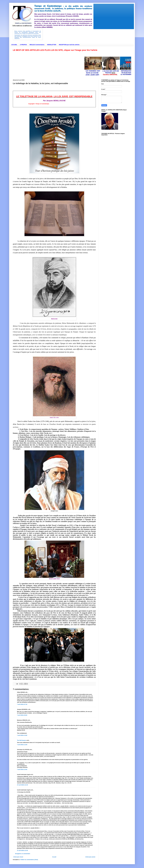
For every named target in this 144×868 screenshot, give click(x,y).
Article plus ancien (90, 857)
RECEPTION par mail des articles (69, 45)
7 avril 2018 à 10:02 (22, 735)
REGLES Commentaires (37, 45)
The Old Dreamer (22, 740)
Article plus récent (18, 857)
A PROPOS (23, 45)
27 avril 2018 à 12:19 (22, 785)
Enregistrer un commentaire (23, 854)
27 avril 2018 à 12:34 (22, 851)
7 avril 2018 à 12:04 (22, 745)
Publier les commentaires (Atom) (29, 860)
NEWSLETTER (52, 45)
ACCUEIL (14, 45)
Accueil (54, 857)
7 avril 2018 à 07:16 (22, 704)
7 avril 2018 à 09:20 (22, 715)
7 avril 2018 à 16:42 (22, 769)
